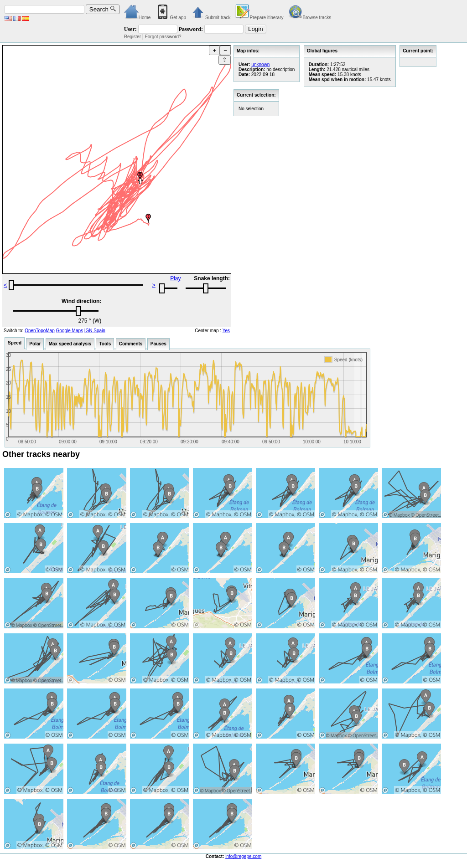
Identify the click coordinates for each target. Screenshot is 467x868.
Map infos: (248, 51)
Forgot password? (163, 37)
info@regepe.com (243, 856)
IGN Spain (95, 331)
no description (280, 69)
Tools (105, 344)
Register (132, 37)
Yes (226, 331)
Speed (15, 343)
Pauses (158, 344)
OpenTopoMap (40, 331)
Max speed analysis (70, 344)
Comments (131, 344)
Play (175, 278)
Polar (35, 344)
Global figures (322, 51)
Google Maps (70, 331)
